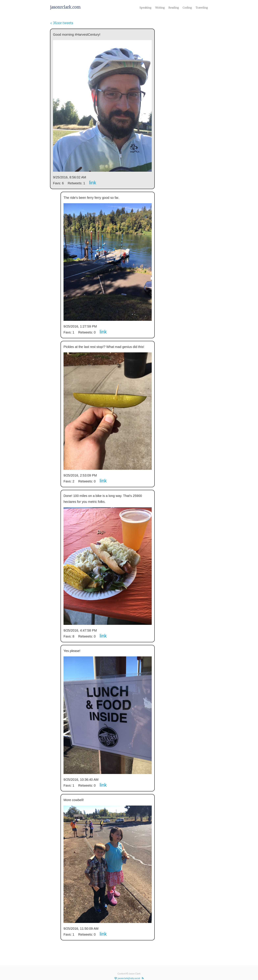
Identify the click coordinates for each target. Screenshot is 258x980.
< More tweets (62, 23)
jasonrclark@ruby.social (129, 978)
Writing (160, 8)
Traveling (202, 8)
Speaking (146, 8)
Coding (187, 8)
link (93, 183)
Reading (174, 8)
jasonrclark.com (65, 7)
